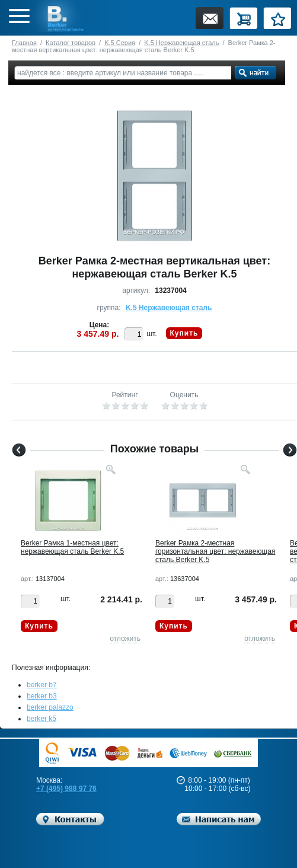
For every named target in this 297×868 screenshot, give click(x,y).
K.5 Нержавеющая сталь (181, 43)
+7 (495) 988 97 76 (66, 789)
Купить (184, 333)
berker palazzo (50, 707)
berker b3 (42, 696)
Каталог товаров (71, 43)
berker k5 (41, 719)
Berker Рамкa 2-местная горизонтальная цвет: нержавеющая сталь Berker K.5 (215, 551)
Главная (24, 43)
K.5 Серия (120, 43)
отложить (125, 639)
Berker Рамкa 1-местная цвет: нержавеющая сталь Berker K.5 (72, 547)
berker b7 (42, 685)
